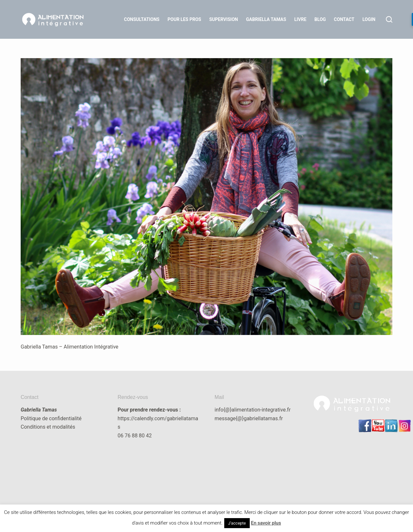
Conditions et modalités (48, 427)
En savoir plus (266, 523)
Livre (300, 19)
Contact (344, 19)
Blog (320, 19)
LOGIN (369, 19)
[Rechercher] (389, 19)
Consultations (142, 19)
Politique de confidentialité (51, 418)
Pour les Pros (184, 19)
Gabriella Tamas (266, 19)
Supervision (223, 19)
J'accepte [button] (237, 523)
